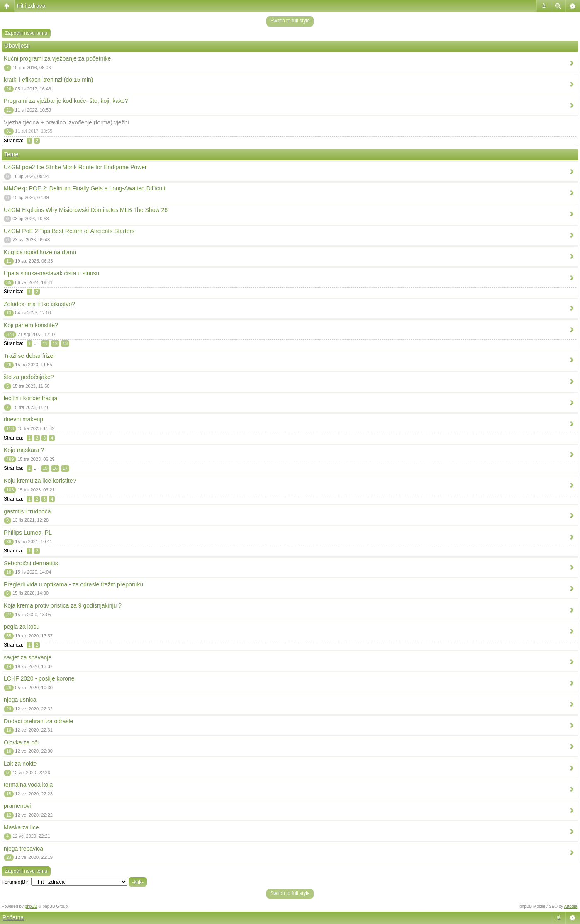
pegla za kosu (22, 627)
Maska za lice (21, 827)
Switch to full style (290, 21)
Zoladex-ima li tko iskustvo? (39, 304)
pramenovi (17, 806)
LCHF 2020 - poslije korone (39, 678)
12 (55, 343)
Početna (13, 917)
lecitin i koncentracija (30, 398)
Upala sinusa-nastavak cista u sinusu (51, 273)
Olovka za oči (21, 742)
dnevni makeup (23, 419)
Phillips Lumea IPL (28, 533)
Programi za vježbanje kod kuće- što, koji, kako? (66, 101)
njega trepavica (23, 849)
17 (65, 468)
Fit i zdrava (31, 6)
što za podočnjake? (29, 377)
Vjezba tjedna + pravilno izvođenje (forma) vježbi (66, 122)
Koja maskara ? (24, 450)
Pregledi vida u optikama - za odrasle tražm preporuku (73, 584)
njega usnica (20, 700)
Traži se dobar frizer (29, 356)
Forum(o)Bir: (16, 882)
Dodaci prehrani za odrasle (38, 721)
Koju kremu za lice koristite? (40, 481)
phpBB (31, 906)
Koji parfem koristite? (31, 325)
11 (45, 343)
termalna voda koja (28, 785)
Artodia (571, 906)
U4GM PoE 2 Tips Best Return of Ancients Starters (69, 231)
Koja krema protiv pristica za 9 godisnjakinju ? (63, 605)
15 (45, 468)
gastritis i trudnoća (27, 511)
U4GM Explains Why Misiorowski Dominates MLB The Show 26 (86, 210)
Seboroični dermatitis (31, 563)
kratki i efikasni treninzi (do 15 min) (49, 80)
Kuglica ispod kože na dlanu (40, 252)
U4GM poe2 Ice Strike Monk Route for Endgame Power (75, 167)
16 (55, 468)
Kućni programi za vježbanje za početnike (57, 58)
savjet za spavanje (28, 657)
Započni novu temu (26, 33)
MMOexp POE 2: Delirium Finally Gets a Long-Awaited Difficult (84, 188)
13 (65, 343)
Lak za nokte (20, 764)
